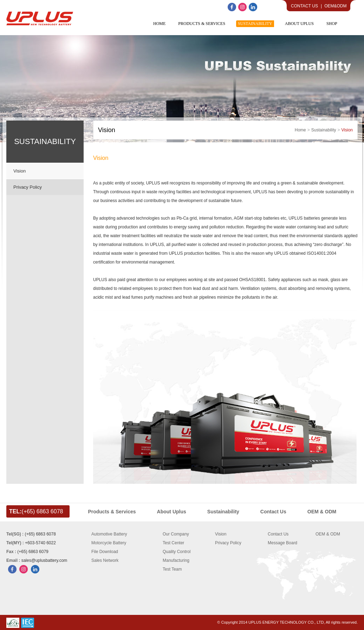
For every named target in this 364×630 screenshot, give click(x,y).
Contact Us (304, 6)
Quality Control (177, 552)
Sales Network (105, 560)
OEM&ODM (335, 6)
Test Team (172, 569)
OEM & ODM (328, 534)
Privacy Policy (28, 187)
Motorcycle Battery (109, 543)
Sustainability (324, 130)
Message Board (282, 543)
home (300, 130)
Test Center (173, 543)
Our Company (176, 534)
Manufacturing (176, 560)
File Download (105, 552)
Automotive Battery (109, 534)
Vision (19, 171)
